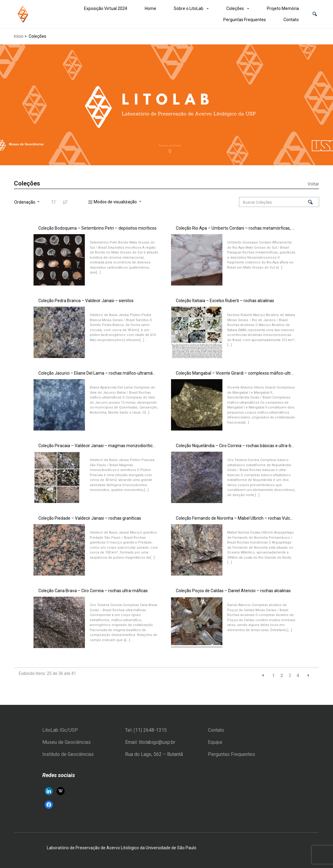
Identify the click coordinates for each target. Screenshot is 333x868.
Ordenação (25, 202)
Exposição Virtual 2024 (106, 8)
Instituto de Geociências (68, 754)
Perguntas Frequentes (245, 20)
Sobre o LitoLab (189, 8)
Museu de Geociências (66, 742)
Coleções (235, 8)
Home (150, 8)
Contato (291, 20)
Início (19, 36)
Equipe (215, 742)
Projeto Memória (283, 8)
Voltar (313, 184)
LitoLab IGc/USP (60, 730)
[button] (315, 14)
